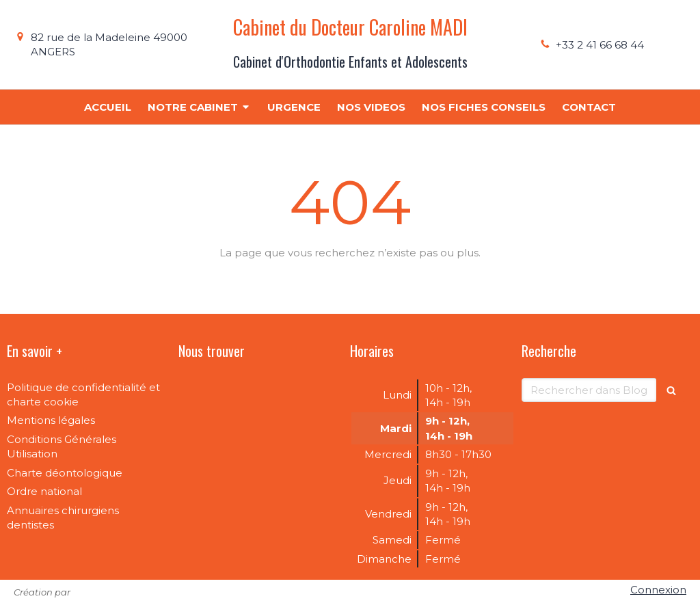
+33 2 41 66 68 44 (600, 45)
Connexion (658, 590)
